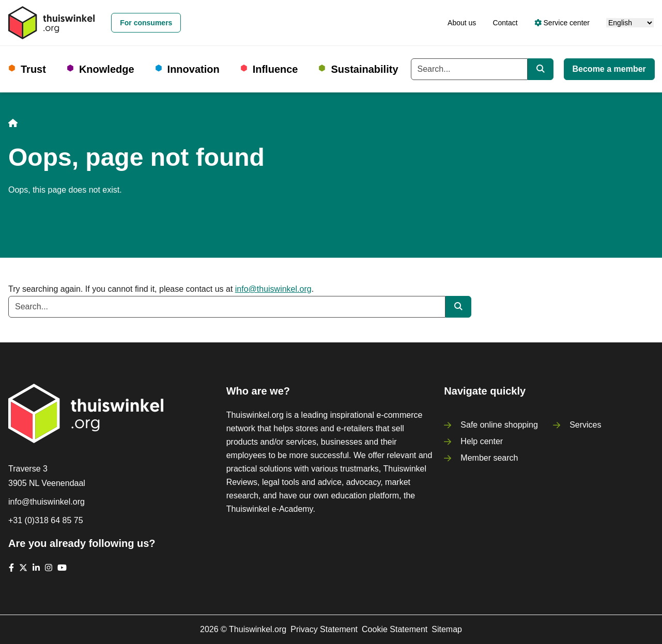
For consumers (146, 23)
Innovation (194, 69)
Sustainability (364, 69)
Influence (275, 69)
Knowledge (107, 69)
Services (585, 425)
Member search (489, 458)
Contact (505, 23)
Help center (482, 441)
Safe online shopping (499, 425)
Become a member (609, 69)
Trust (33, 69)
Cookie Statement (395, 629)
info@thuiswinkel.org (273, 289)
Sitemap (447, 629)
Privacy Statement (324, 629)
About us (462, 23)
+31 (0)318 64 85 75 (46, 520)
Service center (562, 23)
